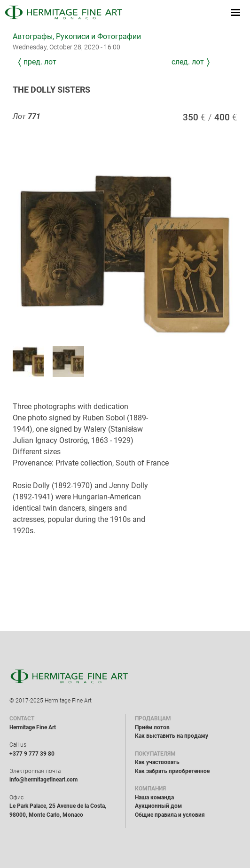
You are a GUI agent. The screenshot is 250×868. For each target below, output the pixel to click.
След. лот (188, 62)
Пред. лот (40, 62)
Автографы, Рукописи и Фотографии (77, 36)
